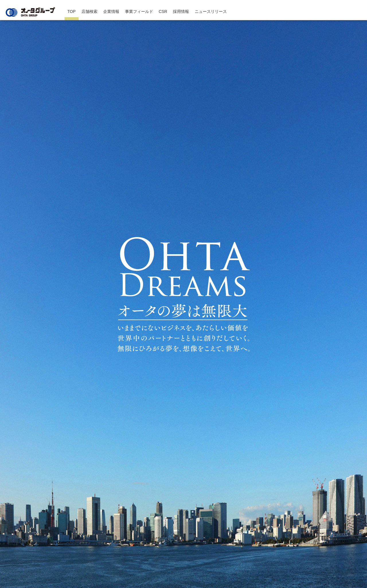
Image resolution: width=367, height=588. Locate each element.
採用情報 (181, 11)
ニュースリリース (211, 11)
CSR (163, 11)
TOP (72, 11)
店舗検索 (89, 11)
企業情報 (111, 11)
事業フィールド (139, 11)
